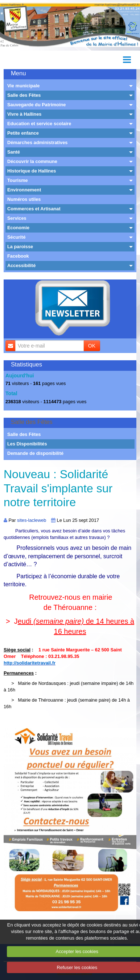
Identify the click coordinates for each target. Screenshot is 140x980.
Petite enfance (23, 133)
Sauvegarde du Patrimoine (36, 105)
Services (17, 218)
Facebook (18, 256)
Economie (18, 228)
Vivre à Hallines (24, 114)
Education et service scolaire (39, 124)
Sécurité (17, 237)
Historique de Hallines (32, 171)
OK (92, 346)
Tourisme (18, 180)
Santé (14, 152)
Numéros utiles (24, 199)
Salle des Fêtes (24, 95)
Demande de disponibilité (35, 453)
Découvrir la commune (32, 161)
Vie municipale (23, 86)
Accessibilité (21, 265)
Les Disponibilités (27, 444)
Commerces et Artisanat (34, 209)
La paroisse (20, 247)
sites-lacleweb (32, 520)
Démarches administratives (37, 142)
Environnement (24, 190)
